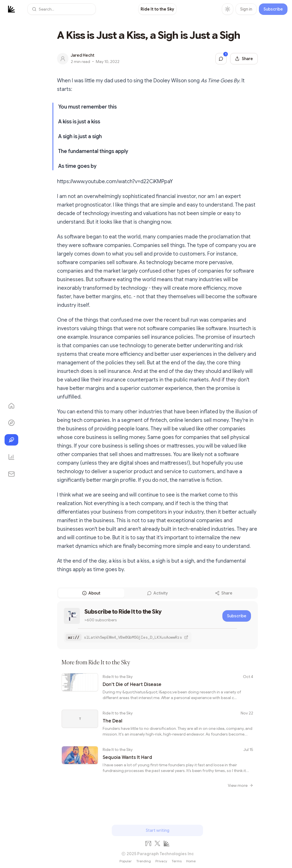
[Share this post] (244, 59)
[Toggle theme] (228, 9)
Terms (177, 861)
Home (191, 861)
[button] (62, 9)
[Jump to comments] (221, 59)
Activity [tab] (157, 593)
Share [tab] (224, 593)
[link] (157, 9)
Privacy (161, 861)
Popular (126, 861)
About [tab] (91, 593)
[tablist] (157, 593)
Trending (144, 861)
